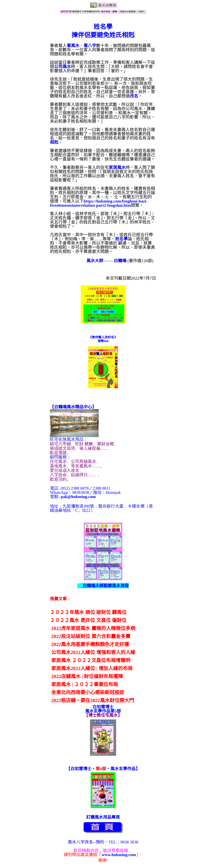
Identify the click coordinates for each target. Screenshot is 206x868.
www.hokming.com (119, 855)
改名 (134, 96)
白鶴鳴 (120, 261)
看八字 (90, 46)
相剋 (54, 142)
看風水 (73, 46)
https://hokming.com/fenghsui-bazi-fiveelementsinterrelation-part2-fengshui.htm (99, 203)
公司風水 (63, 67)
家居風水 (117, 167)
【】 (73, 407)
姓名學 (121, 239)
